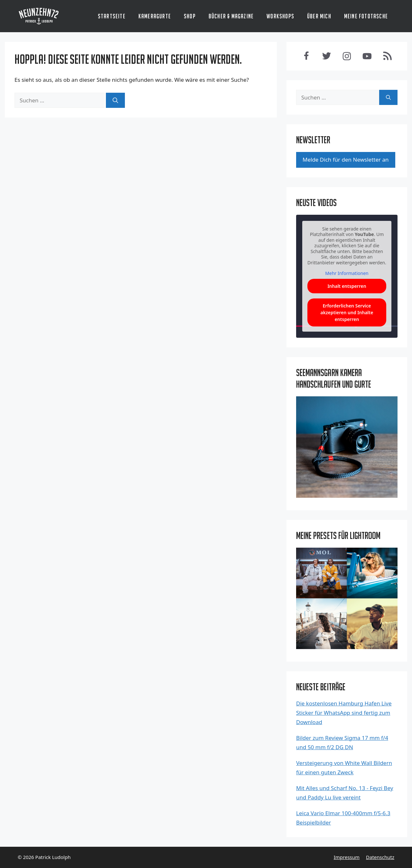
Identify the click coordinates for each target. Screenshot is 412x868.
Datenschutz (380, 857)
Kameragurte (155, 16)
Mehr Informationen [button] (347, 274)
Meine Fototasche (366, 16)
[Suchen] (115, 100)
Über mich (319, 16)
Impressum (347, 857)
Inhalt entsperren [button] (347, 286)
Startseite (112, 16)
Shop (190, 16)
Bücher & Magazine (231, 16)
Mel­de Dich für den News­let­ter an (346, 160)
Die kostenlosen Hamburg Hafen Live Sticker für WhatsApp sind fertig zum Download (344, 713)
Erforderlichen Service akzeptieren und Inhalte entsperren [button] (347, 312)
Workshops (280, 16)
